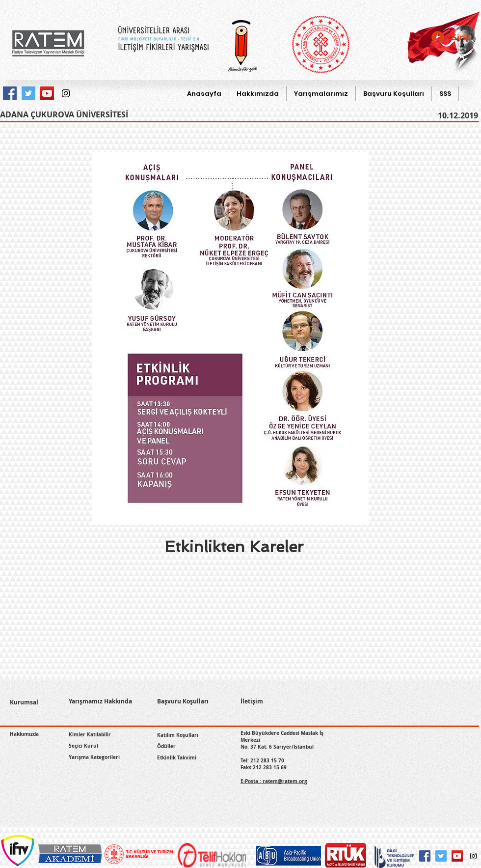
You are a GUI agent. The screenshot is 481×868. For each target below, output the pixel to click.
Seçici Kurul (83, 746)
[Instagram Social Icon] (473, 856)
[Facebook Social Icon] (425, 856)
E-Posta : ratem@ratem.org (274, 781)
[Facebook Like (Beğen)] (33, 748)
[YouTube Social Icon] (457, 856)
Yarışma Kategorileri (94, 757)
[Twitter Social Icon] (441, 856)
